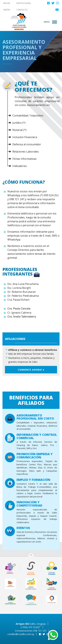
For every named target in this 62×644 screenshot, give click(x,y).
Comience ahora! (31, 388)
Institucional (24, 3)
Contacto (22, 10)
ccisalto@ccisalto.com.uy (21, 634)
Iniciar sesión (7, 6)
